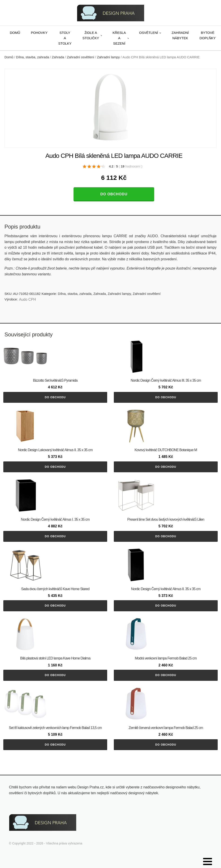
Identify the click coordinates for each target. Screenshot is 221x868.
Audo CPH (28, 299)
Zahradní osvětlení (80, 57)
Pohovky (39, 33)
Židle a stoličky (91, 35)
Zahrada (58, 57)
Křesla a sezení (119, 38)
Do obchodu (114, 194)
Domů (15, 33)
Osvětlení (149, 33)
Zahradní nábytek (180, 35)
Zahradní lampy (108, 57)
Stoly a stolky (65, 38)
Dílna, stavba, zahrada (33, 57)
